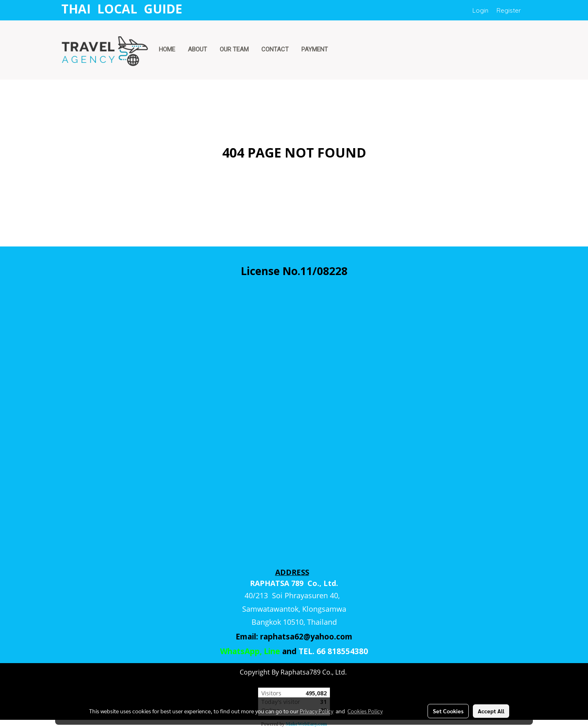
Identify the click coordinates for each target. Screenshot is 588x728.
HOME (167, 49)
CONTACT (275, 49)
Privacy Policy (316, 711)
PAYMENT (315, 49)
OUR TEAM (234, 49)
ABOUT (197, 49)
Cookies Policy (365, 711)
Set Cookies (448, 711)
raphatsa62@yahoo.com (306, 637)
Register (509, 10)
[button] (342, 50)
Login (480, 10)
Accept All (491, 711)
